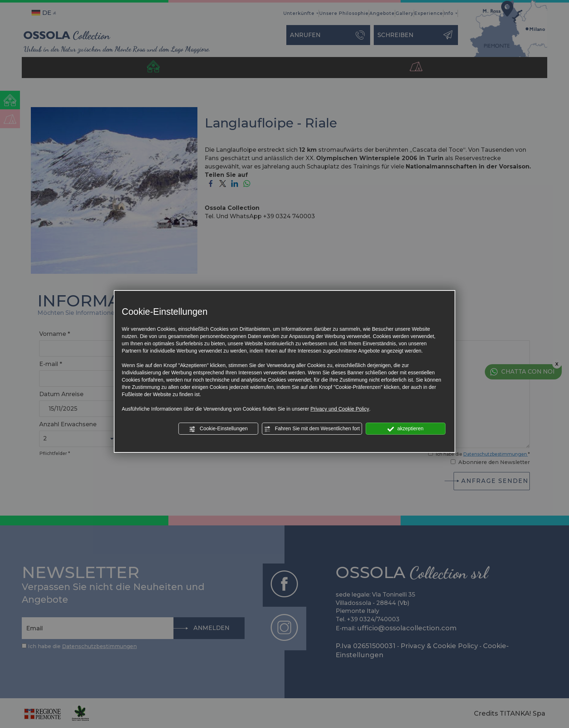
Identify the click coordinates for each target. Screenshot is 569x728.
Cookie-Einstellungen (218, 429)
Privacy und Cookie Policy (340, 409)
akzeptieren (406, 429)
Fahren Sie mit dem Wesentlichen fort (312, 429)
